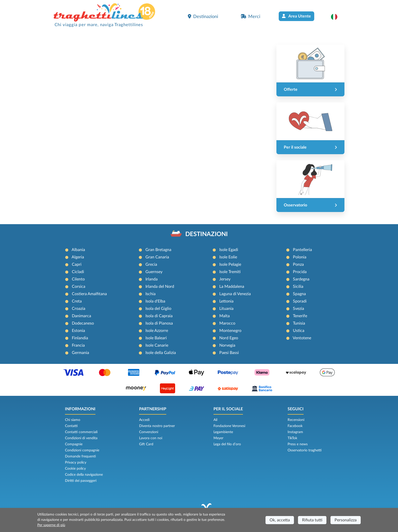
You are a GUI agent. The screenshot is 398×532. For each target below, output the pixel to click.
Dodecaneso (83, 323)
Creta (77, 301)
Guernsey (154, 272)
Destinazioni (203, 16)
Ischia (151, 294)
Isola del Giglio (158, 309)
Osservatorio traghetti (305, 450)
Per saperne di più (51, 525)
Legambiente (223, 432)
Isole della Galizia (161, 353)
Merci (250, 16)
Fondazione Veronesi (229, 426)
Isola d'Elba (155, 301)
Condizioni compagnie (82, 450)
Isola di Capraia (159, 316)
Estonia (78, 331)
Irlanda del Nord (160, 287)
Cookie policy (75, 469)
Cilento (78, 279)
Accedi (144, 420)
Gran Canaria (157, 257)
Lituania (226, 309)
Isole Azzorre (157, 331)
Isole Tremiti (230, 272)
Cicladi (78, 272)
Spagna (299, 294)
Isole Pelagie (230, 264)
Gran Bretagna (158, 250)
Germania (80, 353)
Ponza (298, 264)
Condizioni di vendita (81, 438)
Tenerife (300, 316)
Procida (300, 272)
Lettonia (226, 301)
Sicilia (298, 287)
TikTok (292, 438)
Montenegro (230, 331)
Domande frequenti (80, 456)
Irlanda (152, 279)
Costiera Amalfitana (89, 294)
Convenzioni (149, 432)
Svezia (298, 309)
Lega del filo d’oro (227, 444)
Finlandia (80, 338)
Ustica (299, 331)
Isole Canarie (157, 345)
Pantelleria (302, 250)
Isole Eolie (228, 257)
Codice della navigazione (84, 475)
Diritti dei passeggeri (81, 481)
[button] (337, 17)
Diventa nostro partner (157, 426)
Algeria (78, 257)
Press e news (298, 444)
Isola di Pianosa (159, 323)
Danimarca (81, 316)
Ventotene (302, 338)
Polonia (300, 257)
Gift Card (146, 444)
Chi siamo (73, 420)
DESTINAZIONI (206, 234)
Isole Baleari (156, 338)
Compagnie (74, 444)
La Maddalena (232, 287)
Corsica (79, 287)
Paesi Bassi (229, 353)
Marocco (227, 323)
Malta (225, 316)
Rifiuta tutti (312, 520)
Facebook (295, 426)
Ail (215, 420)
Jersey (225, 279)
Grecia (151, 264)
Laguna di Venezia (235, 294)
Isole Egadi (229, 250)
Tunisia (299, 323)
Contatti (71, 426)
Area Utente (296, 16)
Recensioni (296, 420)
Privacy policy (76, 463)
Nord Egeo (229, 338)
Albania (78, 250)
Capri (77, 264)
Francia (78, 345)
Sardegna (301, 279)
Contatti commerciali (81, 432)
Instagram (295, 432)
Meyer (218, 438)
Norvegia (227, 345)
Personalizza (346, 520)
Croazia (79, 309)
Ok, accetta (280, 520)
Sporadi (300, 301)
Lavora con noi (151, 438)
